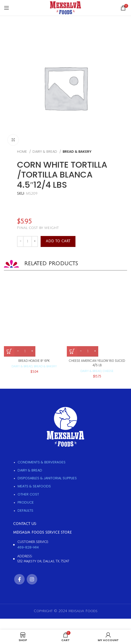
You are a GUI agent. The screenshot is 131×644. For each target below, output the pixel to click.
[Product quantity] (28, 241)
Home (23, 152)
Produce (26, 502)
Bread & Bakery (77, 152)
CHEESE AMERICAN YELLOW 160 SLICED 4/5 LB (97, 363)
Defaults (25, 510)
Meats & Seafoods (34, 486)
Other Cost (28, 494)
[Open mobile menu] (7, 8)
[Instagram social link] (32, 579)
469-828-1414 (28, 547)
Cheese (108, 371)
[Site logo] (65, 8)
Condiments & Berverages (42, 462)
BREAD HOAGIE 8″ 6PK (34, 361)
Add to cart (58, 241)
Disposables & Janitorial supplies (47, 478)
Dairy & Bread (45, 152)
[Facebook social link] (19, 579)
